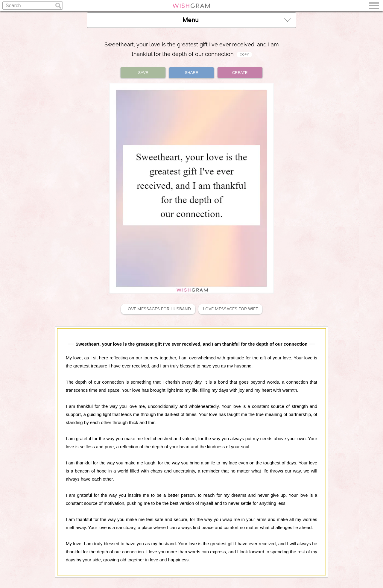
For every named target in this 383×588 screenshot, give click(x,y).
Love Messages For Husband (158, 309)
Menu (237, 20)
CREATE (240, 73)
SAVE (143, 73)
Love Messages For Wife (230, 309)
